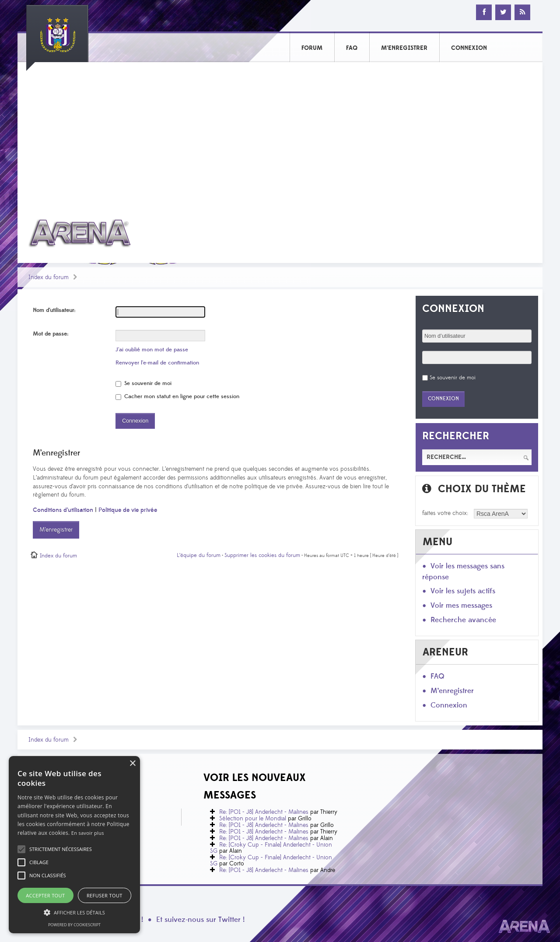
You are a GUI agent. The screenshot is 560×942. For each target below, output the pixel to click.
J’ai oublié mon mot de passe (152, 350)
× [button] (132, 764)
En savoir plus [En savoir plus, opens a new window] (88, 833)
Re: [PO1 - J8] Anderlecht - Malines (264, 812)
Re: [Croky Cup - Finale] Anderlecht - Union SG (271, 848)
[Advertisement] (280, 134)
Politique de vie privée (128, 510)
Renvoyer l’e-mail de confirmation (157, 363)
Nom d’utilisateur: (54, 310)
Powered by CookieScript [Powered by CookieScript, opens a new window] (74, 925)
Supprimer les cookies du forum (262, 555)
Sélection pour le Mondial (253, 819)
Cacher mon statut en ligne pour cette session (177, 396)
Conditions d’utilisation (63, 510)
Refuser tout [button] (105, 895)
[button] (61, 849)
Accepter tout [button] (45, 895)
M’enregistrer (56, 530)
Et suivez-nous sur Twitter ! (200, 920)
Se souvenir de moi (143, 383)
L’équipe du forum (199, 555)
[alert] (74, 845)
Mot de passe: (51, 334)
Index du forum (49, 277)
